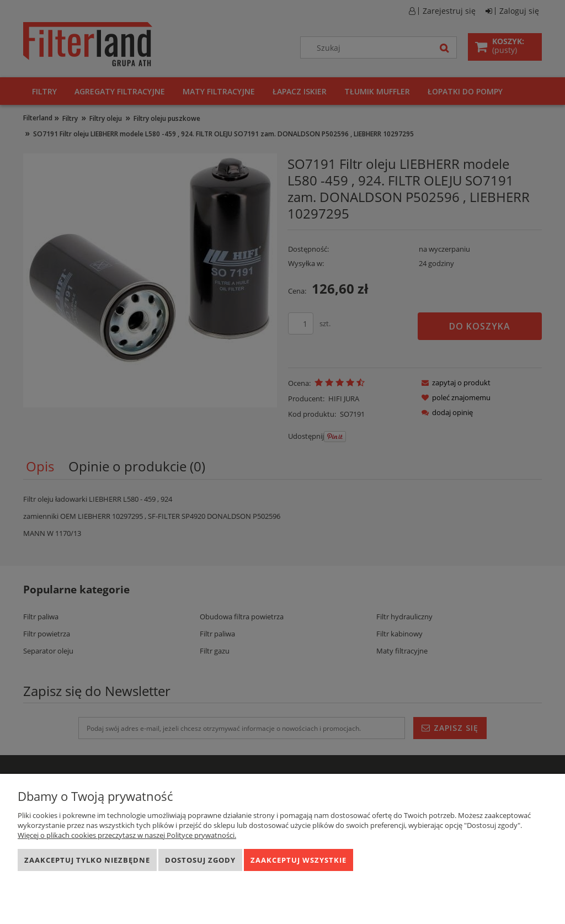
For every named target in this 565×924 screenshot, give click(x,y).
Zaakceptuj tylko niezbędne (87, 860)
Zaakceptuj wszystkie (299, 860)
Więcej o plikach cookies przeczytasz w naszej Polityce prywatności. (127, 835)
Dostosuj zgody (200, 860)
